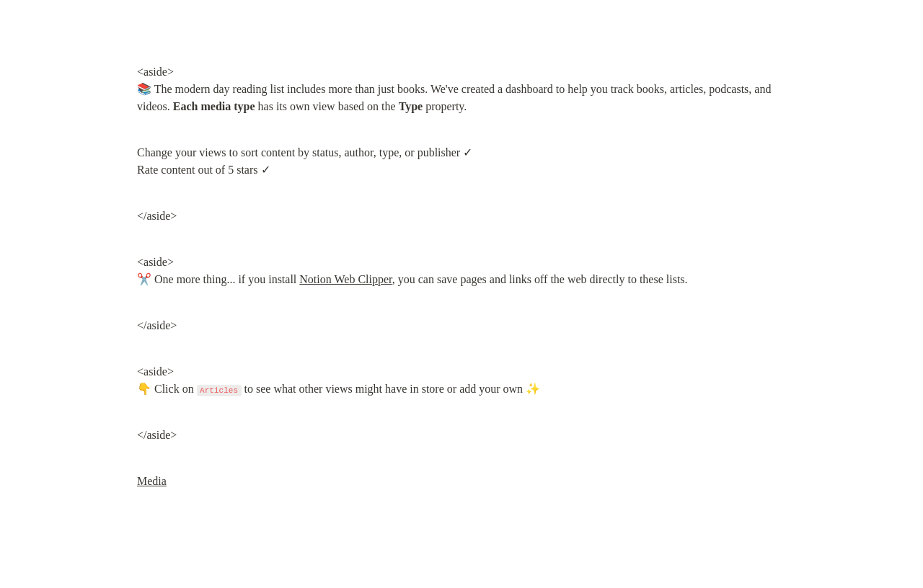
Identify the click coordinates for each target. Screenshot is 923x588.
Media (152, 481)
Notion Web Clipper (345, 279)
